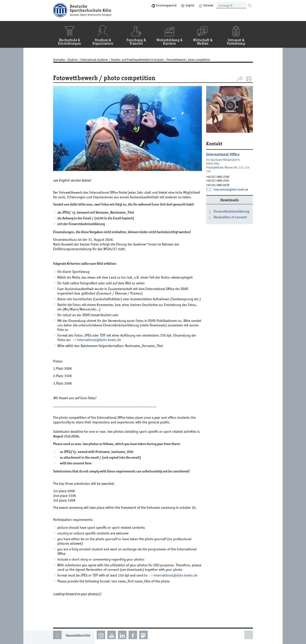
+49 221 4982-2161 (218, 180)
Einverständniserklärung (232, 211)
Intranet (208, 5)
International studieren (94, 60)
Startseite (59, 60)
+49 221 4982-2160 (218, 177)
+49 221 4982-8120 (218, 185)
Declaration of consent (230, 217)
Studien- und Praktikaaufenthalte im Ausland (137, 60)
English (190, 5)
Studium (73, 60)
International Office (223, 155)
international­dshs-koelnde (99, 340)
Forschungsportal (166, 5)
